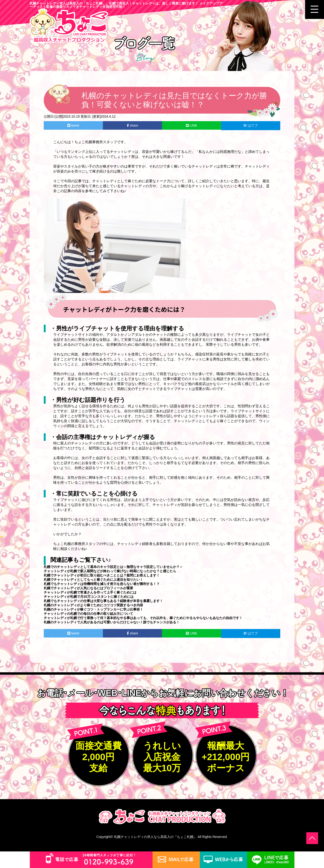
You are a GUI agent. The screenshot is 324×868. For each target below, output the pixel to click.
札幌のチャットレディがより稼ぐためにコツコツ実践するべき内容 (93, 605)
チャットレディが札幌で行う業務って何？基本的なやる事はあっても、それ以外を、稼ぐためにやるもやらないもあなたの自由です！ (143, 618)
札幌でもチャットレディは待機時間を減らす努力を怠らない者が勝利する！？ (102, 584)
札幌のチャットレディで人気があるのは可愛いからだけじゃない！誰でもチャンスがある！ (112, 622)
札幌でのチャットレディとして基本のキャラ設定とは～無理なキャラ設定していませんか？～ (113, 567)
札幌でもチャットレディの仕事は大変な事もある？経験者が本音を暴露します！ (103, 601)
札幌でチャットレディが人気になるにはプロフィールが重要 (88, 588)
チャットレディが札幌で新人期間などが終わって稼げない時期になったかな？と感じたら (110, 571)
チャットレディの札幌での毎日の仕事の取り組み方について (88, 614)
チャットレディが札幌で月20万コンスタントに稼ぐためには (89, 597)
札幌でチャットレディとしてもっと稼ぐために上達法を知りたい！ (93, 580)
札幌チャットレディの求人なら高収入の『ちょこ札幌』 (155, 837)
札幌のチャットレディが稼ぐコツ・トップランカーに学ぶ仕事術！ (93, 609)
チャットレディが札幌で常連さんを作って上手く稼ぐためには (90, 592)
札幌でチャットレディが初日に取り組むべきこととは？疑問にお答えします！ (102, 575)
